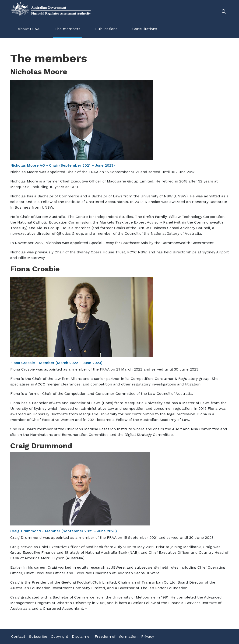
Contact (18, 636)
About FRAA (29, 29)
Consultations (145, 29)
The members (67, 29)
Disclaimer (81, 636)
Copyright (60, 636)
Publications (106, 29)
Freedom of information (116, 636)
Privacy (148, 636)
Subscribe (38, 636)
